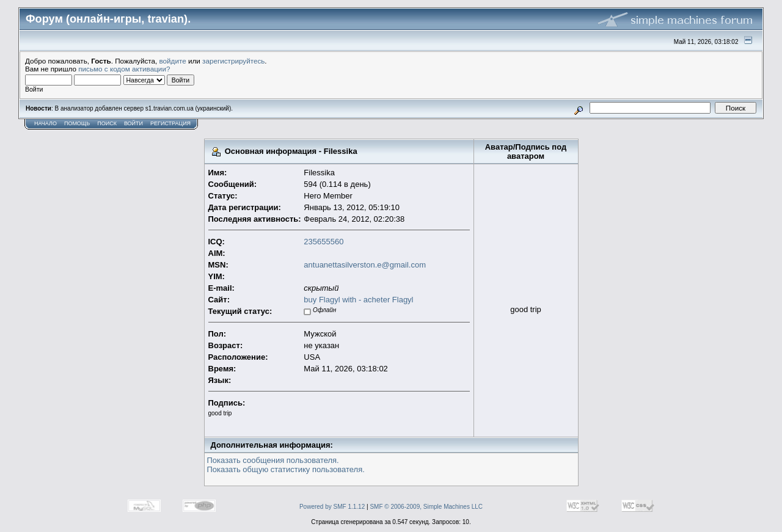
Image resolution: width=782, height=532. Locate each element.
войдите (173, 61)
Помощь (77, 123)
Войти (133, 123)
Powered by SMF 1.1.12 (332, 507)
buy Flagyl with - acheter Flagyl (358, 300)
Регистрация (170, 123)
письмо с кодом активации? (124, 69)
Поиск (107, 123)
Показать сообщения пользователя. (273, 460)
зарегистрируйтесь (233, 61)
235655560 (323, 242)
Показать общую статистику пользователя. (286, 469)
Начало (46, 123)
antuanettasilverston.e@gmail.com (365, 265)
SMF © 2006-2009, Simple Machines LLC (426, 507)
